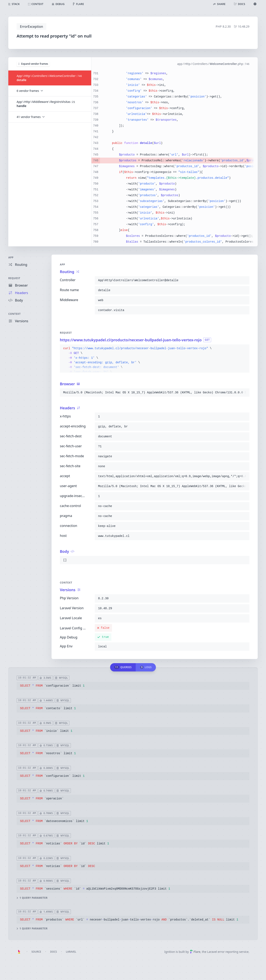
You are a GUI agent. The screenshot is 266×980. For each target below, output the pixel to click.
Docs (53, 952)
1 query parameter (32, 898)
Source (36, 952)
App (11, 257)
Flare (195, 952)
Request (14, 278)
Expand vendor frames (33, 64)
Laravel (71, 952)
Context (15, 314)
